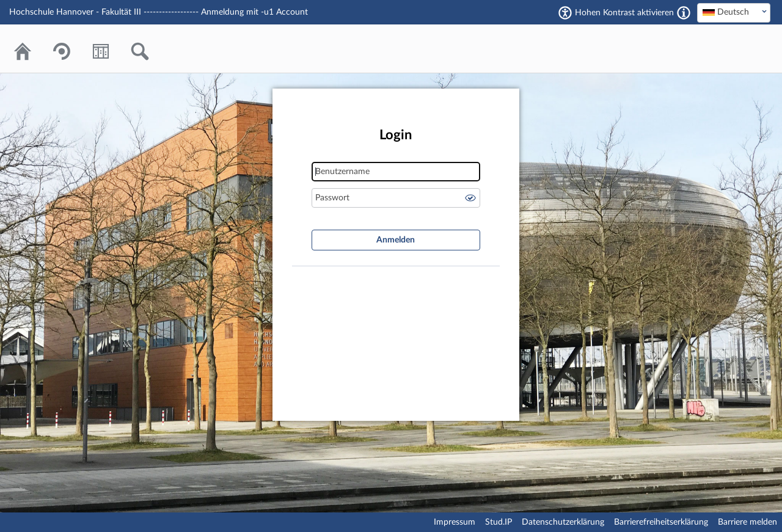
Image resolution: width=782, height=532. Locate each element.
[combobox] (734, 13)
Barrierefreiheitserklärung (661, 522)
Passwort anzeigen (470, 198)
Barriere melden (747, 522)
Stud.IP (499, 522)
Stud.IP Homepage (724, 49)
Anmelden (396, 240)
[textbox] (734, 12)
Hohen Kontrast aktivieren (624, 13)
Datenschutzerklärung (563, 522)
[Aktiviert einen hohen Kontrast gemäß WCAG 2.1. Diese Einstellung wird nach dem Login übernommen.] (684, 13)
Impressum (455, 522)
